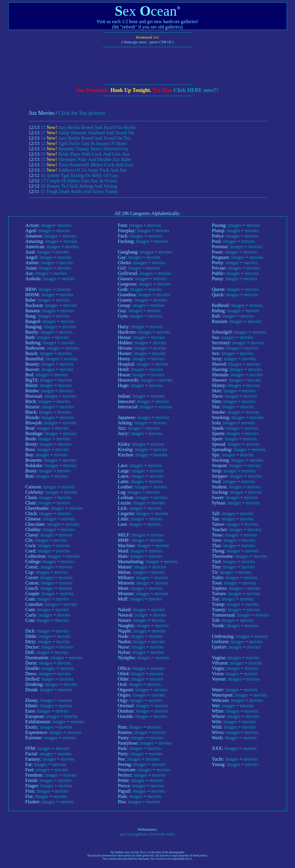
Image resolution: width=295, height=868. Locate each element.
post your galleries (134, 834)
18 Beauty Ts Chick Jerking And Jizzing (79, 186)
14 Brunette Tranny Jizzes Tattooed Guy (85, 149)
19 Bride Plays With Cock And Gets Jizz (85, 154)
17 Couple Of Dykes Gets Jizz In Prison (79, 181)
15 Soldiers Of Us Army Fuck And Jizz (84, 170)
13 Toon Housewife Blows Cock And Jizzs (87, 165)
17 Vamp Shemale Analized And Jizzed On (87, 133)
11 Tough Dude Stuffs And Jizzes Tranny (79, 191)
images (47, 225)
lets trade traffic (163, 834)
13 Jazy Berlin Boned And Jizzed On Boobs (88, 127)
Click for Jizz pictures (82, 113)
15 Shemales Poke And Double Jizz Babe (86, 159)
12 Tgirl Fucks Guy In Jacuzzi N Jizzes (84, 143)
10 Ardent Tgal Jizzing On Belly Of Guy (79, 175)
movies (65, 225)
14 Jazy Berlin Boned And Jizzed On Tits (86, 138)
